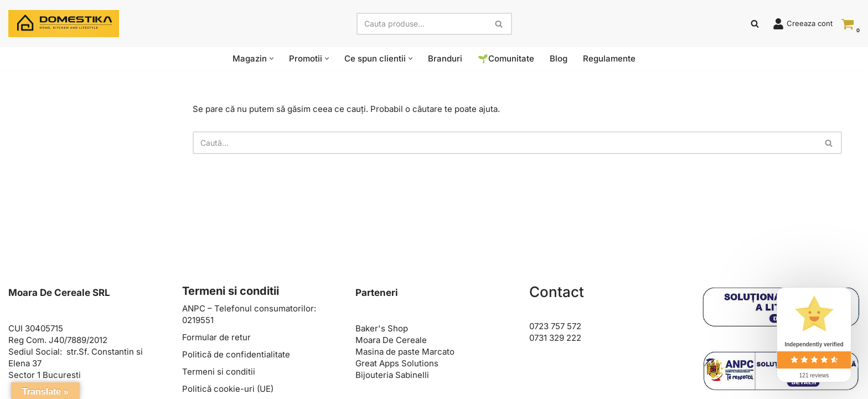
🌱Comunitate (506, 58)
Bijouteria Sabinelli (392, 375)
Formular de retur (216, 337)
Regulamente (609, 58)
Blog (559, 58)
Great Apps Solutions (397, 363)
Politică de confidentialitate (236, 354)
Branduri (445, 58)
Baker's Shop (382, 328)
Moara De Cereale (391, 340)
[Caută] (422, 24)
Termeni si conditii (219, 372)
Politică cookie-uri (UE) (228, 389)
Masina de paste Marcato (405, 352)
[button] (272, 58)
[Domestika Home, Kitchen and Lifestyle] (64, 24)
